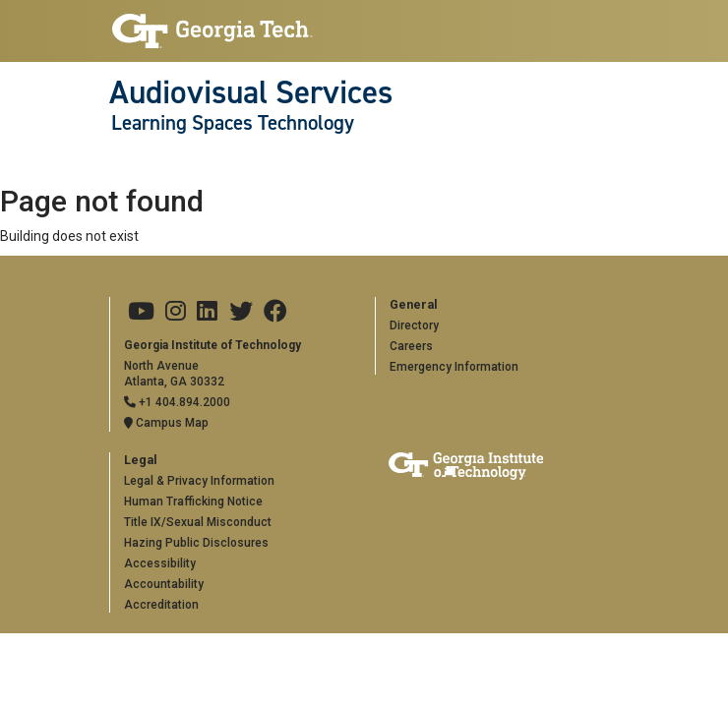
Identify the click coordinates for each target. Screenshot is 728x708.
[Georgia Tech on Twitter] (241, 312)
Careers (411, 346)
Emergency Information (454, 367)
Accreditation (161, 605)
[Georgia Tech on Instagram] (176, 312)
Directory (414, 325)
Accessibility (160, 563)
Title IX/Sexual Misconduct (198, 522)
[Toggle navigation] (120, 163)
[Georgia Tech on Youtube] (141, 312)
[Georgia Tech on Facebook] (275, 312)
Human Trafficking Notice (193, 501)
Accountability (164, 584)
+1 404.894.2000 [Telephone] (177, 402)
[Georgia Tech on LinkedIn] (207, 312)
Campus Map (166, 423)
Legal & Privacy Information (199, 481)
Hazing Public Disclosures (196, 543)
